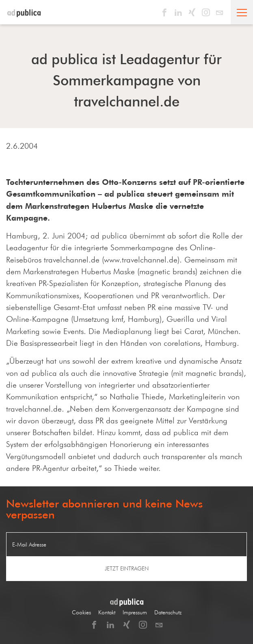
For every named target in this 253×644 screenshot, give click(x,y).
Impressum (135, 613)
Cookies (81, 613)
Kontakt (107, 613)
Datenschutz (168, 613)
